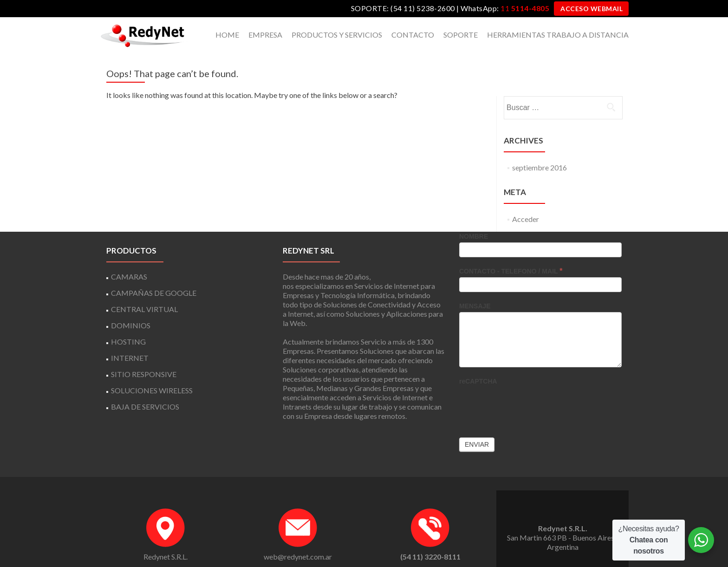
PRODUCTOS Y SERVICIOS (337, 35)
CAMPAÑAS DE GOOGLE (154, 277)
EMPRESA (265, 35)
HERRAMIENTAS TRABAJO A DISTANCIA (558, 35)
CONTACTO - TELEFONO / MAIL (511, 255)
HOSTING (128, 325)
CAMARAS (129, 260)
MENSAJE (475, 290)
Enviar (477, 428)
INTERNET (130, 342)
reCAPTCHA (478, 365)
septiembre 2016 (539, 151)
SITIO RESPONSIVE (144, 358)
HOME (227, 35)
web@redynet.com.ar (298, 540)
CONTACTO (413, 35)
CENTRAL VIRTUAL (144, 293)
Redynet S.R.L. (166, 540)
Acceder (526, 203)
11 (525, 8)
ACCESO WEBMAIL (591, 9)
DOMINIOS (131, 309)
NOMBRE (474, 220)
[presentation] (530, 389)
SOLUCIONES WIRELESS (152, 374)
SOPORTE (461, 35)
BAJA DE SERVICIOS (145, 390)
